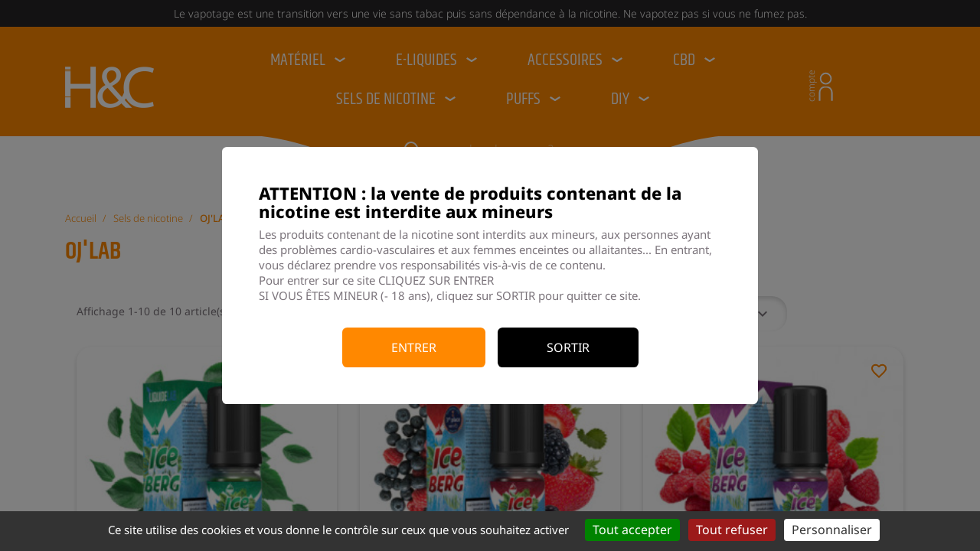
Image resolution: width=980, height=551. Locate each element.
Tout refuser (732, 530)
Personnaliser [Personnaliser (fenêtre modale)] (832, 530)
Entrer (414, 347)
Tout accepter (632, 530)
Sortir (568, 347)
